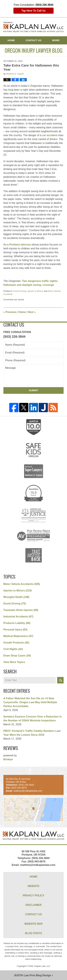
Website (34, 886)
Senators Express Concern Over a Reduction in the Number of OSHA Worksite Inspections (33, 719)
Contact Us (33, 40)
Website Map (34, 924)
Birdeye (8, 759)
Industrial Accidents (18, 617)
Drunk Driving (20, 291)
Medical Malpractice (18, 636)
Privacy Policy (33, 896)
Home (11, 40)
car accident (50, 135)
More (56, 40)
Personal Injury (15, 630)
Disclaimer (33, 905)
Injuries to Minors (35, 291)
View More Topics (14, 662)
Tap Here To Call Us (34, 11)
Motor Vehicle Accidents (22, 584)
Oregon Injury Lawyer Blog (34, 27)
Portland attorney (20, 245)
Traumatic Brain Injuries (21, 610)
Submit (33, 390)
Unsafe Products (16, 643)
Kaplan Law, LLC (42, 966)
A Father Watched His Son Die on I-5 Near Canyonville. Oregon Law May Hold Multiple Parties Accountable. (30, 702)
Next (32, 312)
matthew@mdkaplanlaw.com (38, 865)
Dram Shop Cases (17, 656)
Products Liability (17, 623)
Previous (10, 312)
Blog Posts (34, 933)
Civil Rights (13, 649)
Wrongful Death (16, 597)
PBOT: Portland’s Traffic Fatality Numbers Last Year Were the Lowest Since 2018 (32, 733)
